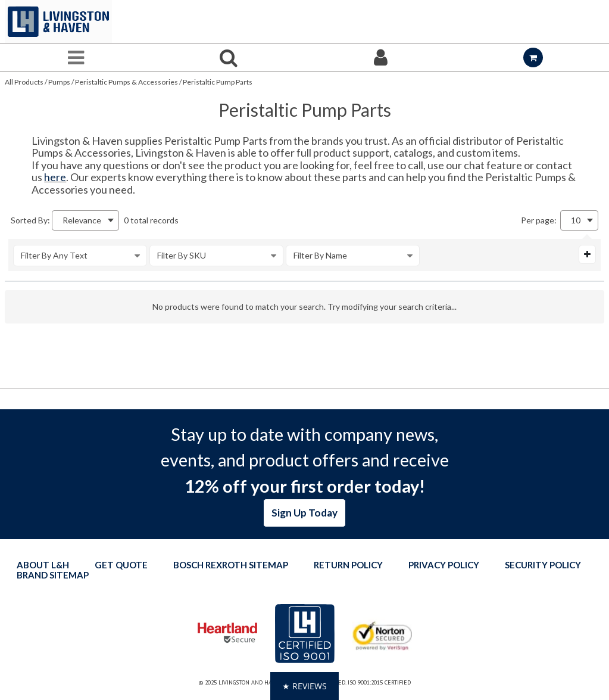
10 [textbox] (576, 220)
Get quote (121, 565)
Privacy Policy (444, 565)
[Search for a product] (229, 57)
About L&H (43, 565)
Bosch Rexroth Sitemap (231, 565)
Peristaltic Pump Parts (218, 82)
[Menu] (76, 57)
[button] (304, 686)
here (55, 177)
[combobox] (85, 220)
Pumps (59, 82)
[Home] (58, 21)
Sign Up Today (304, 513)
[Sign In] (381, 57)
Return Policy (348, 565)
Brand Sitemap (53, 575)
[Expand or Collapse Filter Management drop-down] (587, 254)
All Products (24, 82)
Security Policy (543, 565)
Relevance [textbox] (82, 220)
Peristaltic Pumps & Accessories (127, 82)
